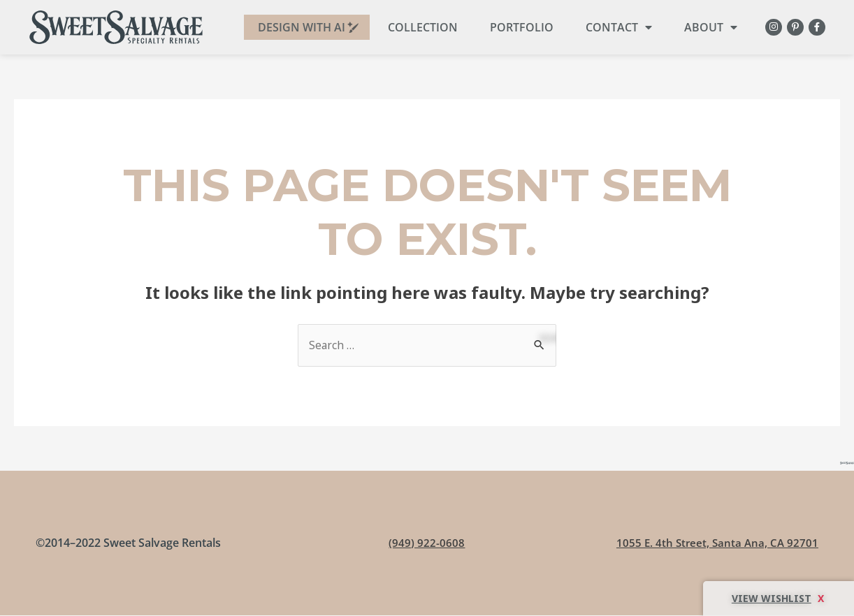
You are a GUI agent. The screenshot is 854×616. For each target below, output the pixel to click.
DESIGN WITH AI (295, 27)
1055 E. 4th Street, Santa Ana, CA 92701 (715, 543)
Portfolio (515, 27)
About (704, 27)
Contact (613, 27)
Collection (417, 27)
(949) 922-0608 (427, 543)
